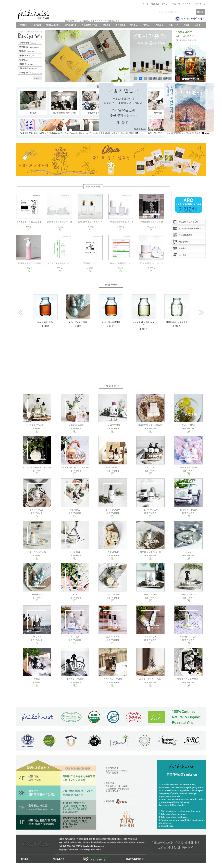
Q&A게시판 (200, 4)
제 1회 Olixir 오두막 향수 (187, 40)
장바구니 (165, 4)
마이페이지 (187, 4)
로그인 (145, 4)
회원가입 (155, 4)
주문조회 (176, 4)
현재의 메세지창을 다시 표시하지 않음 (117, 133)
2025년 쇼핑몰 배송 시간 (187, 36)
